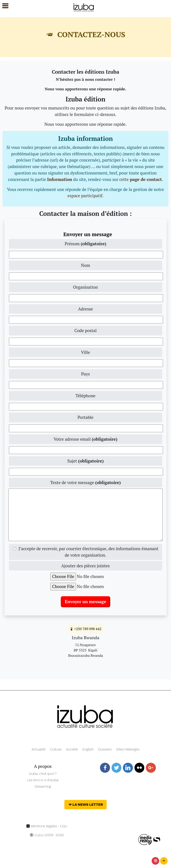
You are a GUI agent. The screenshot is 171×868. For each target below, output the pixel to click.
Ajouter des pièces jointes (85, 566)
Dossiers (105, 749)
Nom (85, 265)
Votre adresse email (85, 439)
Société (72, 749)
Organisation (85, 287)
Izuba (36, 835)
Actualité (39, 749)
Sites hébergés (128, 749)
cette (141, 179)
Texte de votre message (85, 482)
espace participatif (85, 196)
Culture (56, 749)
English (88, 749)
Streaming (43, 786)
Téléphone (85, 396)
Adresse (85, 309)
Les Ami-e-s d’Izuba (43, 780)
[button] (3, 6)
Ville (85, 352)
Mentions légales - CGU (47, 826)
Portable (85, 417)
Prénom (86, 244)
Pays (85, 374)
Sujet (85, 461)
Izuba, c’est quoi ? (43, 774)
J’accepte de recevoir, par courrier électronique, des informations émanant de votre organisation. (86, 552)
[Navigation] (84, 7)
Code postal (85, 330)
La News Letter (86, 804)
